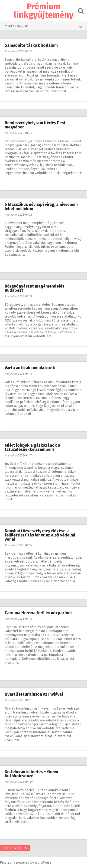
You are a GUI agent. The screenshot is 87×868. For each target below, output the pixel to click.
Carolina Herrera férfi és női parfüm (38, 613)
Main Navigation (43, 27)
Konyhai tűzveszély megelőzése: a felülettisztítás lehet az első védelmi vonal (40, 535)
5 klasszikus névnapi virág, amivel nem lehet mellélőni (41, 207)
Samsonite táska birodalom (31, 45)
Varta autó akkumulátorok (30, 368)
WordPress (43, 863)
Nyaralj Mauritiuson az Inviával (34, 694)
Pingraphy (8, 863)
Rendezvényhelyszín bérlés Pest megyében (35, 125)
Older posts (15, 848)
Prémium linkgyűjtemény (44, 11)
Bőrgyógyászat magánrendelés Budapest (34, 288)
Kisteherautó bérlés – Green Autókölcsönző (31, 774)
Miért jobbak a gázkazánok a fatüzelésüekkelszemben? (32, 447)
